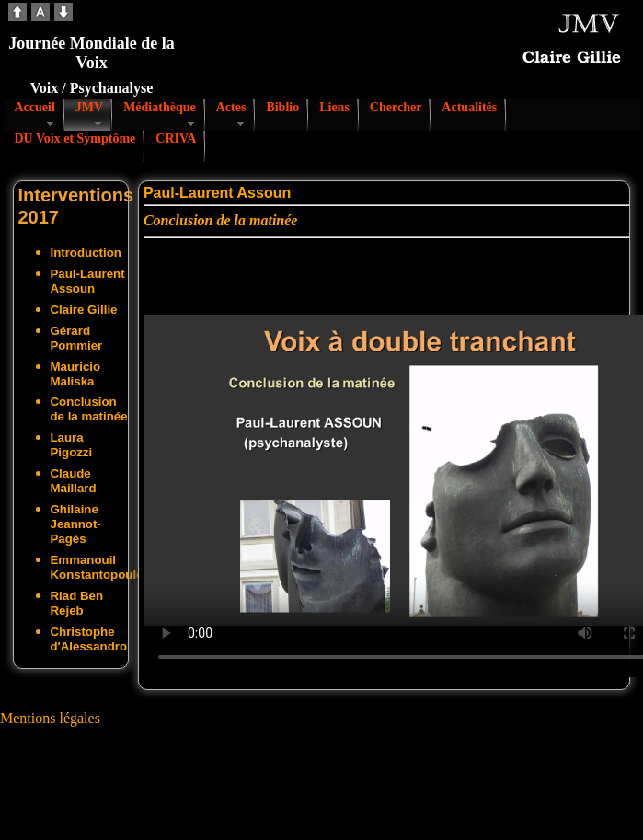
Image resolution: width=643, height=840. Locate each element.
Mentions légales (50, 718)
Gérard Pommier (77, 338)
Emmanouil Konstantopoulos (101, 567)
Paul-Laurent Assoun (88, 281)
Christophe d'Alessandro (89, 639)
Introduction (86, 253)
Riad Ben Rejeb (77, 603)
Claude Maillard (74, 481)
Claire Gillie (84, 310)
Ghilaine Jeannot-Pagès (76, 524)
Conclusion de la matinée (89, 409)
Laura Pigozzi (72, 445)
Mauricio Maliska (76, 374)
